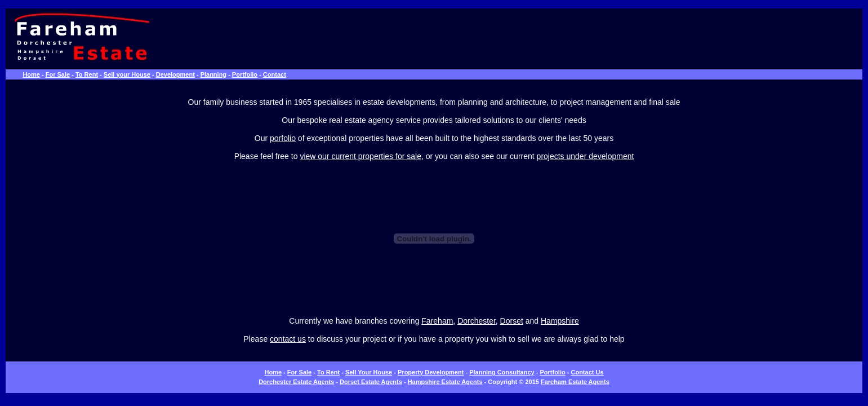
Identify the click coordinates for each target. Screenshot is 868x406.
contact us (288, 339)
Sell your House (127, 74)
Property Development (431, 372)
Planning (213, 74)
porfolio (283, 138)
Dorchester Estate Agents (296, 382)
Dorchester (477, 321)
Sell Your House (369, 372)
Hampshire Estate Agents (445, 382)
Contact (275, 74)
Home (31, 74)
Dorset (512, 321)
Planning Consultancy (502, 372)
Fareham (437, 321)
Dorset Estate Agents (371, 382)
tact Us (593, 372)
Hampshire (560, 321)
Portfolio (245, 74)
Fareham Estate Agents (575, 382)
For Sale (58, 74)
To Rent (87, 74)
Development (175, 74)
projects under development (586, 156)
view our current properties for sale (360, 156)
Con (577, 372)
